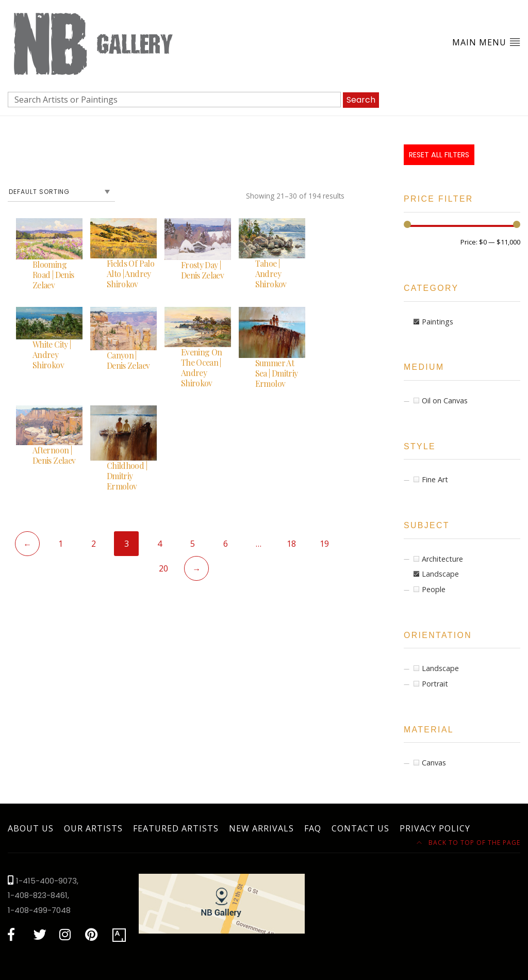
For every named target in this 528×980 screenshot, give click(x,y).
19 (324, 544)
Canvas (434, 763)
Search (361, 100)
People (434, 589)
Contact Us (360, 828)
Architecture (442, 559)
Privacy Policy (435, 828)
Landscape (440, 574)
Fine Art (435, 479)
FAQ (313, 828)
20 (163, 568)
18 (291, 544)
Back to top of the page (468, 843)
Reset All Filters (439, 155)
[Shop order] (61, 192)
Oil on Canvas (445, 401)
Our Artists (93, 828)
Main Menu (486, 42)
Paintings (438, 322)
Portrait (435, 684)
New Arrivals (261, 828)
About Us (31, 828)
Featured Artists (176, 828)
